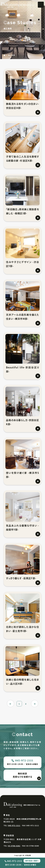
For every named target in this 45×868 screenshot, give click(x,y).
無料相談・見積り (32, 861)
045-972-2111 (24, 760)
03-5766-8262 (14, 846)
